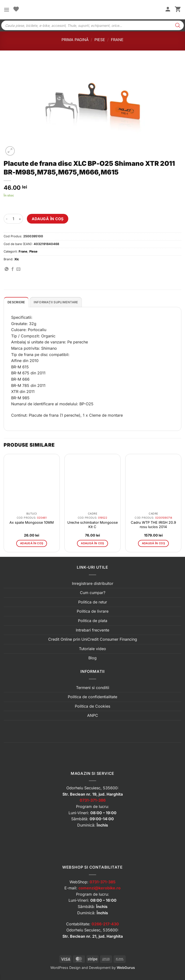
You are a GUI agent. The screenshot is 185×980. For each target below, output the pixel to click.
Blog (92, 658)
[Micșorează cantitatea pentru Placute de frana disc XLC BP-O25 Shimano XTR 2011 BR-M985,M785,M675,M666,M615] (7, 219)
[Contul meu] (168, 10)
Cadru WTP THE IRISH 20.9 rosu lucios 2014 (153, 525)
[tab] (16, 302)
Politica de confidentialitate (92, 697)
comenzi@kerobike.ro (100, 888)
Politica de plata (93, 621)
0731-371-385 (103, 882)
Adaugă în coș (48, 219)
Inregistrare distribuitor (93, 583)
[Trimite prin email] (18, 269)
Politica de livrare (93, 611)
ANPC (93, 715)
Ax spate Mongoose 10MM (32, 522)
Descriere (16, 302)
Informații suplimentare (56, 302)
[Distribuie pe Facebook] (13, 269)
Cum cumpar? (93, 593)
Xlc (17, 259)
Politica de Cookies (92, 706)
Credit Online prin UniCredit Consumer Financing (93, 639)
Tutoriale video (92, 649)
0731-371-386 (93, 800)
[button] (7, 10)
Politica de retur (93, 602)
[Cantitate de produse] (13, 219)
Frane (117, 40)
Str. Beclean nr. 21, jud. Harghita (93, 936)
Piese (100, 40)
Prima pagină (75, 40)
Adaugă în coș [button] (32, 543)
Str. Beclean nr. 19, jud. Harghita (93, 794)
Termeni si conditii (93, 688)
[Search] (178, 25)
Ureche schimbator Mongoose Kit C (92, 525)
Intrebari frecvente (92, 630)
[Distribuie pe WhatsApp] (7, 269)
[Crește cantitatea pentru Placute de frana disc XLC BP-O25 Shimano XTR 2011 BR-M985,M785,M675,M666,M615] (20, 219)
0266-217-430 (105, 924)
